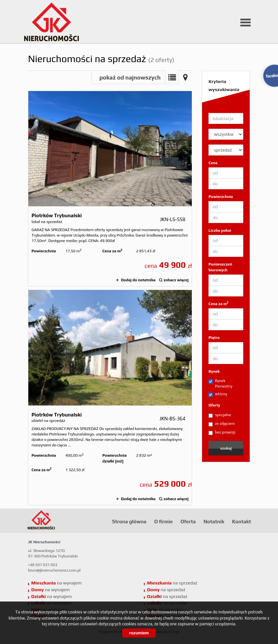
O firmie (163, 521)
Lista (172, 77)
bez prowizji (222, 433)
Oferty (214, 405)
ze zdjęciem (222, 424)
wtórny (218, 394)
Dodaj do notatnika (138, 280)
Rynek (214, 371)
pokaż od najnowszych (130, 77)
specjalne (220, 415)
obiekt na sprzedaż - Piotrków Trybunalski (110, 397)
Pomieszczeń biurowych (220, 267)
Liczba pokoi (220, 230)
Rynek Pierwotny (220, 383)
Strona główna (129, 521)
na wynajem (56, 583)
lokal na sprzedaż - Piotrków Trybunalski (110, 189)
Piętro (214, 338)
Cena (213, 163)
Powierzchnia (221, 197)
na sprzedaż (172, 583)
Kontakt (241, 521)
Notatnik (214, 521)
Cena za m (218, 304)
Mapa (185, 77)
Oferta (188, 521)
